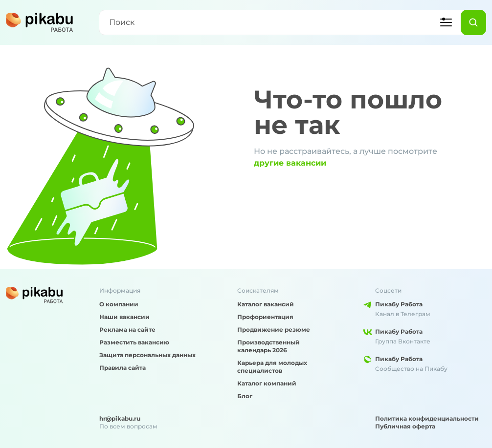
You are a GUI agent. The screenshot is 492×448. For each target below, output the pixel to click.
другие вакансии (290, 163)
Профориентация (265, 317)
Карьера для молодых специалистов (272, 367)
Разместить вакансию (134, 342)
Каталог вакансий (266, 304)
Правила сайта (123, 368)
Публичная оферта (405, 426)
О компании (119, 304)
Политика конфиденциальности (427, 418)
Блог (245, 396)
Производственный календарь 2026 (268, 346)
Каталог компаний (267, 383)
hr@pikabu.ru (120, 418)
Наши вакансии (124, 317)
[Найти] (473, 22)
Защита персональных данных (147, 355)
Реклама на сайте (127, 330)
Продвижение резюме (274, 330)
